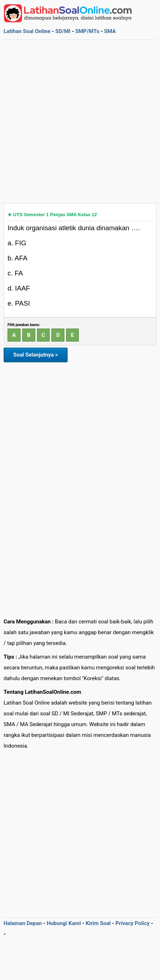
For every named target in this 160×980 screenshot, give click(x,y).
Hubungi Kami (64, 923)
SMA (110, 31)
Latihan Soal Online (27, 31)
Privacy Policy (132, 923)
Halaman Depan (23, 923)
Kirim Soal (98, 923)
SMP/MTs (87, 31)
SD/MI (63, 31)
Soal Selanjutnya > (36, 355)
